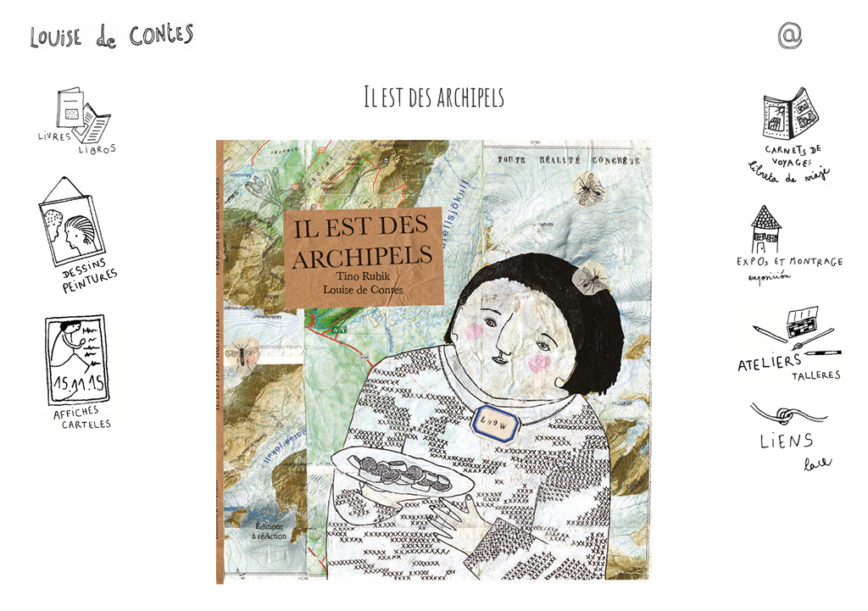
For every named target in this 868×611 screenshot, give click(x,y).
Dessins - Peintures (78, 234)
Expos (790, 245)
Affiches (78, 372)
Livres (78, 121)
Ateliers (790, 343)
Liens (790, 438)
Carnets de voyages (790, 136)
